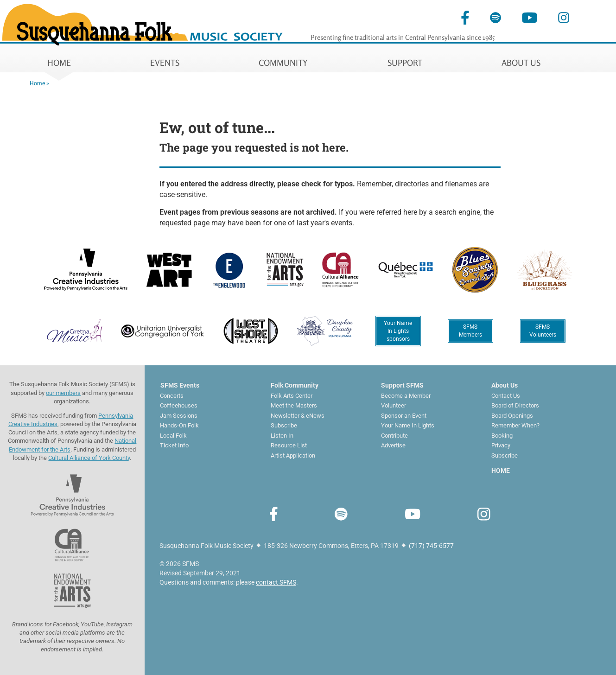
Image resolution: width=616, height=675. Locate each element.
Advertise (393, 445)
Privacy (501, 445)
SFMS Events (180, 385)
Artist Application (293, 455)
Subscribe (284, 425)
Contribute (394, 436)
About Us (505, 385)
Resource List (289, 445)
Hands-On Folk (179, 425)
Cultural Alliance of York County (89, 458)
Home (37, 83)
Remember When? (515, 425)
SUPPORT (405, 63)
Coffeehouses (179, 405)
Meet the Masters (294, 405)
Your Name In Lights (408, 425)
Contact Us (506, 396)
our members (63, 393)
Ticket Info (174, 445)
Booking (502, 436)
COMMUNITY (283, 63)
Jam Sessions (179, 416)
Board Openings (512, 416)
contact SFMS (276, 582)
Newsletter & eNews (298, 416)
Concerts (172, 396)
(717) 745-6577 (431, 546)
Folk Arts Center (292, 396)
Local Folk (173, 436)
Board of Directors (515, 405)
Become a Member (406, 396)
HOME (59, 63)
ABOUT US (521, 63)
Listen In (282, 436)
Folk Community (295, 385)
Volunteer (394, 405)
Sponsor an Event (404, 416)
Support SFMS (402, 385)
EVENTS (165, 63)
